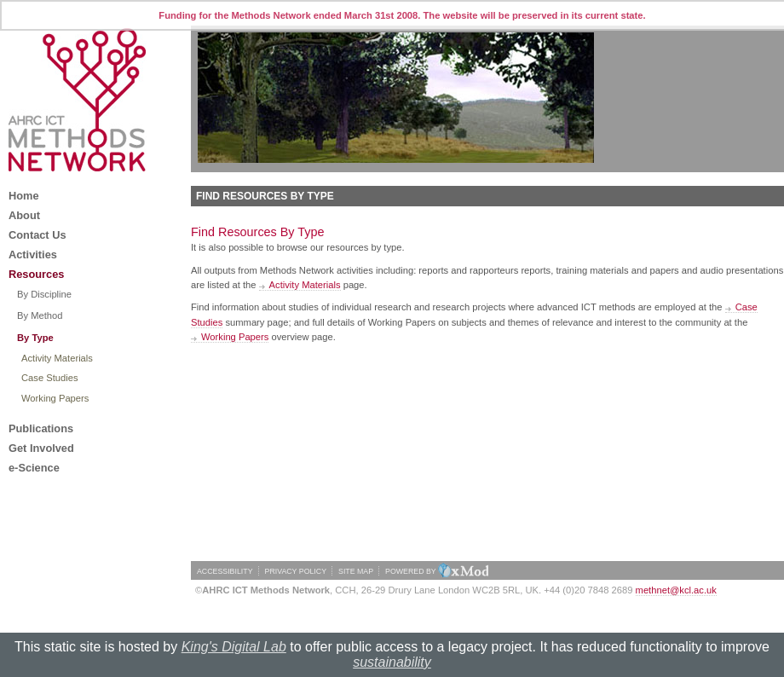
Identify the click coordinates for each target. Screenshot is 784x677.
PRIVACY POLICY (296, 571)
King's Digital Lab (234, 647)
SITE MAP (356, 571)
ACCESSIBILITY (225, 571)
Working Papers (235, 337)
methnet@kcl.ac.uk (676, 590)
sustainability (392, 662)
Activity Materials (305, 285)
